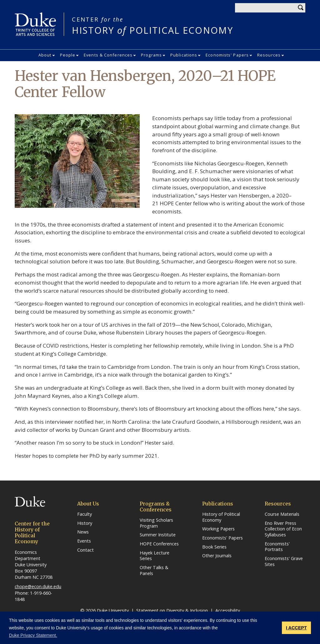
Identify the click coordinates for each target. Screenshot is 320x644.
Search (301, 8)
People (68, 55)
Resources (269, 55)
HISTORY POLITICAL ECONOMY (152, 25)
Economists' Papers (227, 55)
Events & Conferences (108, 55)
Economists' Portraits (277, 547)
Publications (184, 55)
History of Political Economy (221, 517)
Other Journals (217, 556)
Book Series (214, 547)
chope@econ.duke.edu (38, 586)
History (85, 523)
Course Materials (282, 514)
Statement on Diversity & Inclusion (172, 610)
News (83, 532)
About (45, 55)
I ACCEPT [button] (296, 628)
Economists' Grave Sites (284, 561)
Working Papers (218, 529)
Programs (151, 55)
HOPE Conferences (159, 544)
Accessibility (228, 610)
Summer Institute (158, 535)
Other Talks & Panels (154, 571)
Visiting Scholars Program (156, 523)
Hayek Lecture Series (155, 556)
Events (84, 541)
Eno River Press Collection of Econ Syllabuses (283, 529)
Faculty (85, 514)
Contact (85, 550)
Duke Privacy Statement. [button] (33, 635)
